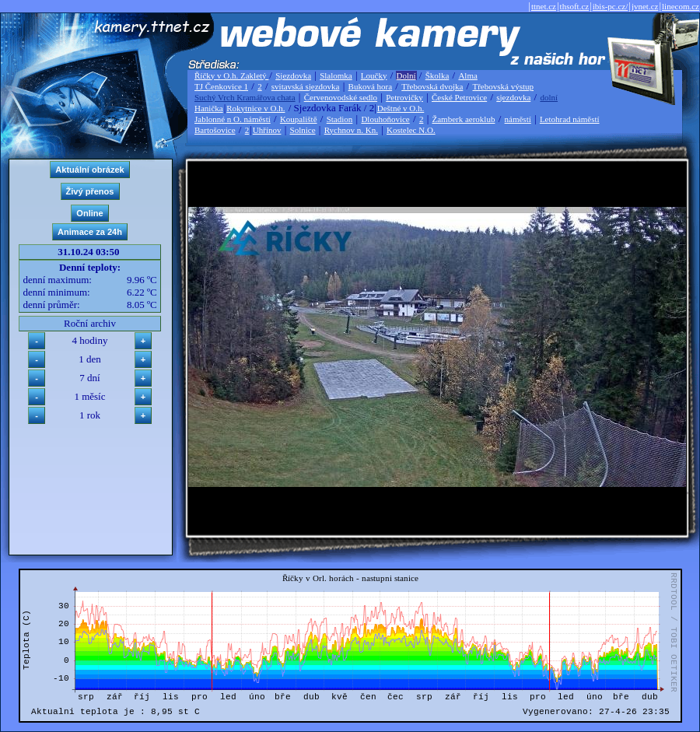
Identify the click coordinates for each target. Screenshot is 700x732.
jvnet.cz (645, 6)
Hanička (209, 108)
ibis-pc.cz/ (611, 6)
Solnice (303, 130)
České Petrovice (459, 97)
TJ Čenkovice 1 (221, 86)
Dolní (406, 75)
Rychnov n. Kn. (351, 130)
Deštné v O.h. (401, 108)
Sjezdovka (293, 75)
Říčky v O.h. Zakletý (231, 75)
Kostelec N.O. (411, 130)
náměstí (518, 119)
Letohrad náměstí (570, 119)
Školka (437, 75)
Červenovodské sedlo (341, 97)
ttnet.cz (544, 6)
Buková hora (371, 86)
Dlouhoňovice (385, 119)
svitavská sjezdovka (306, 86)
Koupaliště (299, 119)
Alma (467, 75)
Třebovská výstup (503, 86)
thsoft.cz (575, 6)
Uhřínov (267, 130)
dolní (549, 97)
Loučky (374, 75)
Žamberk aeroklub (463, 119)
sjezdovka (513, 97)
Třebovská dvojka (432, 86)
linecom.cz (681, 6)
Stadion (340, 119)
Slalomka (336, 75)
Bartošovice (215, 130)
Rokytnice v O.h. (255, 108)
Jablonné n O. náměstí (233, 119)
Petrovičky (404, 97)
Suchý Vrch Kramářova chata (245, 97)
